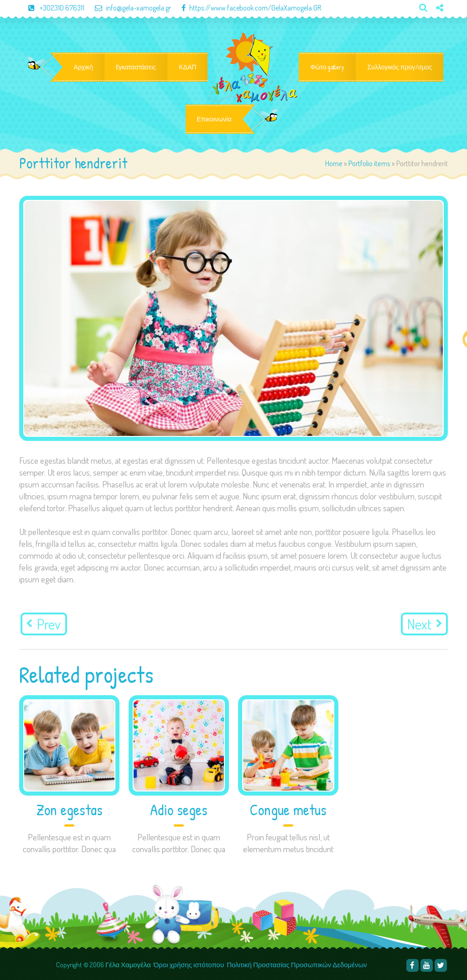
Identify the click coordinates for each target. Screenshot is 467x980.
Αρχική (84, 67)
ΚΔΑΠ (187, 67)
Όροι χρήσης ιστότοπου (189, 965)
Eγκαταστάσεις (136, 67)
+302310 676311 (52, 8)
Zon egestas (70, 810)
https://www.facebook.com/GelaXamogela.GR (247, 8)
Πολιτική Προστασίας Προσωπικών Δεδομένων (297, 965)
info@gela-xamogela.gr (128, 8)
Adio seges (179, 810)
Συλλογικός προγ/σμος (400, 67)
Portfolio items (369, 163)
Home (334, 163)
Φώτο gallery (327, 67)
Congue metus (288, 810)
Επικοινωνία (214, 119)
